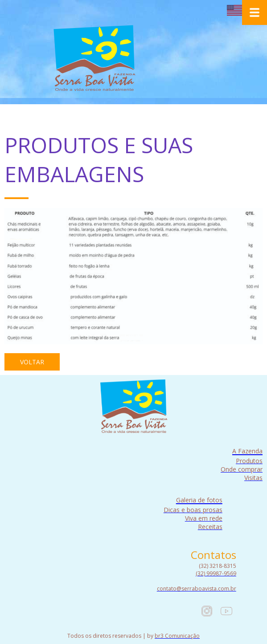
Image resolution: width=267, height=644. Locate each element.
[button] (32, 362)
